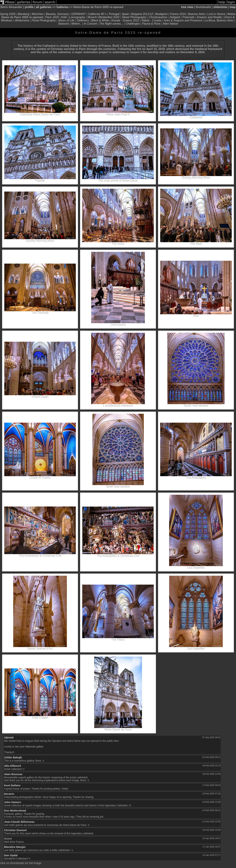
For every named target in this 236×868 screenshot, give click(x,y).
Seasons (63, 24)
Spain (125, 14)
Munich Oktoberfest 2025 (104, 17)
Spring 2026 (8, 14)
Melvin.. (76, 24)
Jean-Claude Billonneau (19, 822)
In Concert (90, 24)
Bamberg (24, 14)
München (38, 14)
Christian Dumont (15, 830)
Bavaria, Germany (57, 14)
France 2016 (178, 14)
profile (29, 7)
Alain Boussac (13, 774)
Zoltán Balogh (13, 757)
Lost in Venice (216, 14)
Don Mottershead (15, 810)
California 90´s (97, 14)
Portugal (114, 14)
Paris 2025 (52, 17)
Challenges (133, 24)
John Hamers (13, 802)
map (233, 7)
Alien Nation (170, 24)
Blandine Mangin (15, 847)
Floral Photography (44, 20)
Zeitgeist (175, 17)
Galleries (63, 7)
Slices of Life (66, 20)
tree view (187, 7)
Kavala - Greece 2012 (125, 20)
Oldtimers (83, 20)
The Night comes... (111, 24)
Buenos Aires (197, 14)
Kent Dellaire (12, 785)
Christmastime (158, 17)
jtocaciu (9, 794)
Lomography (77, 17)
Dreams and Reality (209, 17)
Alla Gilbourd (13, 766)
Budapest (161, 14)
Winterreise (22, 20)
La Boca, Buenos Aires (219, 20)
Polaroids (189, 17)
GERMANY (79, 14)
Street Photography (134, 17)
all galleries (44, 7)
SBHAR (9, 738)
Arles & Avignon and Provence (183, 20)
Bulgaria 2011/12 (142, 14)
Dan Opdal (11, 855)
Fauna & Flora (151, 24)
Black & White (100, 20)
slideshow (220, 7)
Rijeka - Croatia (151, 20)
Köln (64, 17)
